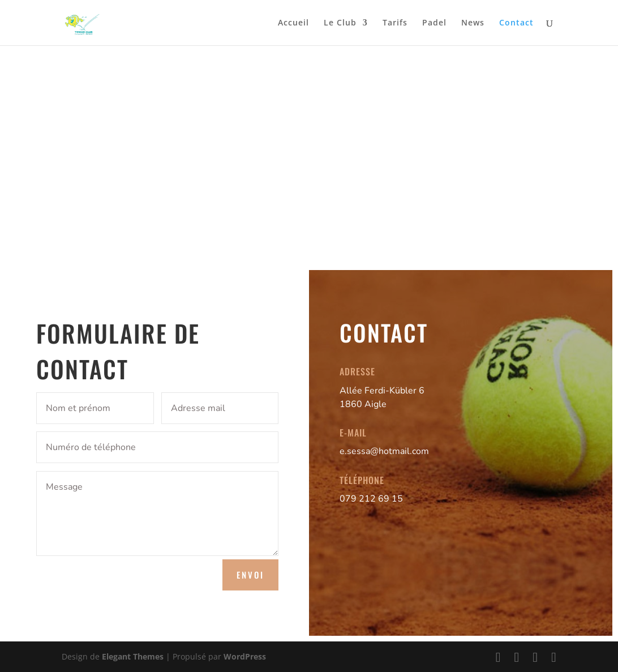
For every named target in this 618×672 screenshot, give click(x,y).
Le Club (340, 23)
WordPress (245, 656)
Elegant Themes (133, 656)
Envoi (250, 575)
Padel (434, 23)
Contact (516, 23)
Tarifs (395, 23)
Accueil (293, 23)
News (473, 23)
